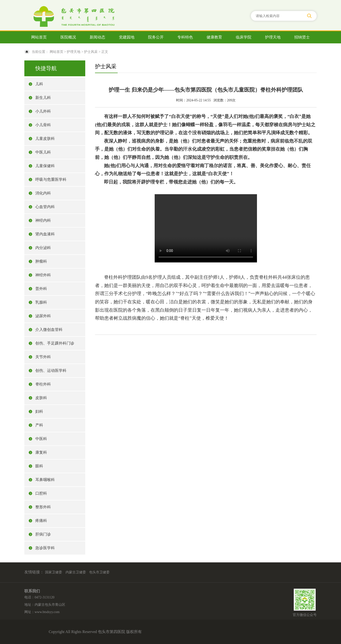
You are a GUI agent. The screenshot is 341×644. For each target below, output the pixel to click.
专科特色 (185, 37)
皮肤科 (41, 398)
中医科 (41, 439)
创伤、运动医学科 (51, 370)
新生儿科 (43, 98)
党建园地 (127, 37)
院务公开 (156, 37)
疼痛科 (41, 521)
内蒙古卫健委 (76, 572)
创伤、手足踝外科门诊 (55, 343)
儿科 (39, 84)
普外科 (41, 289)
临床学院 (244, 37)
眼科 (39, 466)
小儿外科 (43, 111)
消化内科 (43, 193)
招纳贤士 (302, 37)
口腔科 (41, 493)
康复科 (41, 452)
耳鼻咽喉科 (45, 480)
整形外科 (43, 507)
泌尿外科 (43, 316)
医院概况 (68, 37)
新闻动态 (97, 37)
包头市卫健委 (99, 572)
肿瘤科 (41, 261)
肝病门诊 (43, 534)
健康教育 (214, 37)
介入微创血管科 (49, 330)
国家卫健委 (54, 572)
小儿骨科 (43, 125)
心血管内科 (45, 207)
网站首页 (39, 37)
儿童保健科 (45, 166)
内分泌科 (43, 248)
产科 (39, 425)
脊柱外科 (43, 384)
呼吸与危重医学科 (51, 179)
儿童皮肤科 (45, 139)
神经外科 (43, 275)
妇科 (39, 411)
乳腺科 (41, 302)
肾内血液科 (45, 234)
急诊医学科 (45, 548)
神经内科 (43, 220)
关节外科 (43, 357)
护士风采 (91, 52)
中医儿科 (43, 152)
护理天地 (273, 37)
